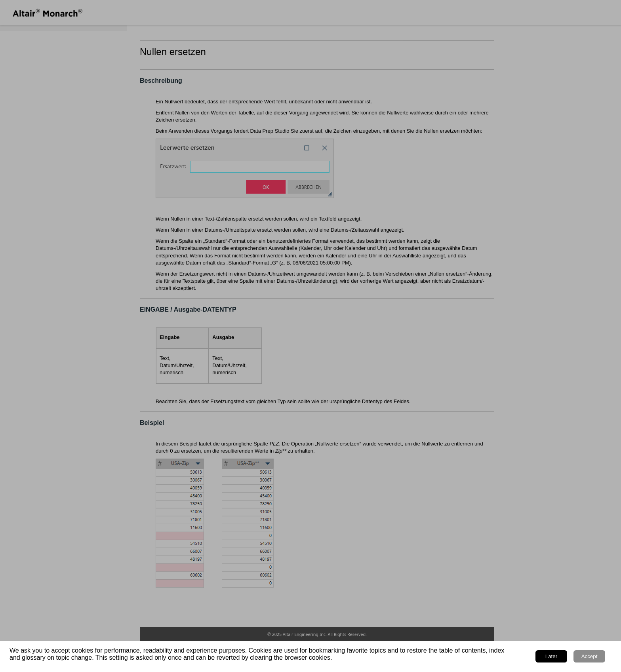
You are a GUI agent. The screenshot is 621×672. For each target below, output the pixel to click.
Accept (590, 656)
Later (551, 656)
